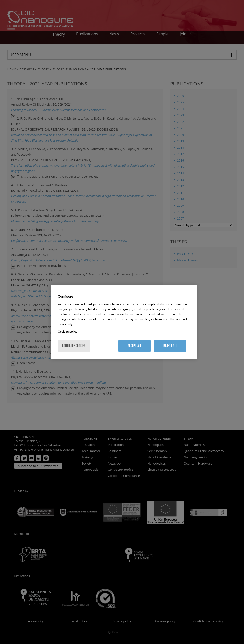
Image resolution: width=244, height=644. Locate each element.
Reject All (170, 346)
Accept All (135, 346)
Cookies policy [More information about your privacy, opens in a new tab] (67, 332)
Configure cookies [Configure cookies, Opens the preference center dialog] (74, 346)
